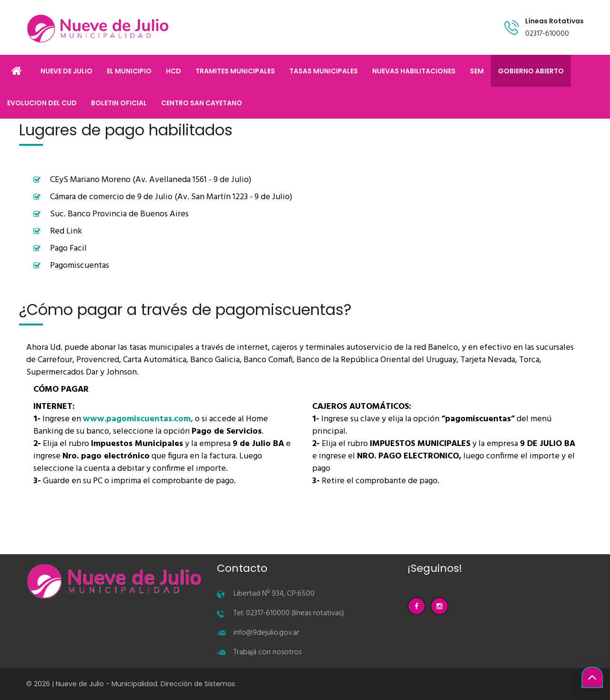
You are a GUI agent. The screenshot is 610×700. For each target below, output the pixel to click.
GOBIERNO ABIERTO (531, 71)
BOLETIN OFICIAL (119, 103)
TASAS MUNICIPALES (324, 71)
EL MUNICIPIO (129, 71)
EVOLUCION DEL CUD (42, 103)
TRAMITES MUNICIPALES (235, 71)
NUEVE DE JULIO (66, 71)
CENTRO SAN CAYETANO (202, 103)
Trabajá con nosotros (268, 652)
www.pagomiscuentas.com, (138, 419)
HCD (173, 71)
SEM (477, 71)
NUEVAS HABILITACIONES (414, 71)
